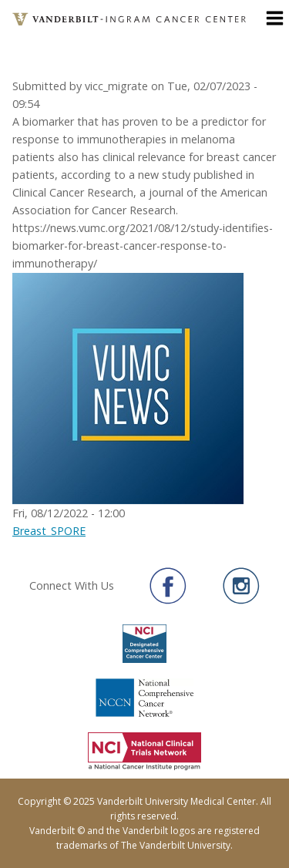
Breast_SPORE (49, 531)
